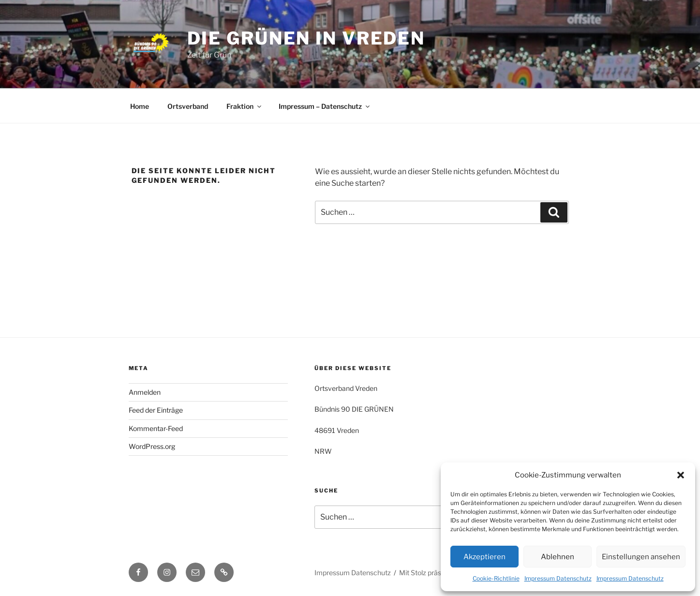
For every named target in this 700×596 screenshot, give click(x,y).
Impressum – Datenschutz (325, 106)
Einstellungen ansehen (641, 557)
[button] (681, 475)
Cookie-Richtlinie (496, 578)
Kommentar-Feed (156, 428)
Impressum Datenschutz (558, 578)
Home (140, 106)
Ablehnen (558, 557)
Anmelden (145, 392)
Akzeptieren (484, 557)
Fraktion (245, 106)
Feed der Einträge (156, 410)
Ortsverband (188, 106)
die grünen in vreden (306, 38)
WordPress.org (152, 446)
